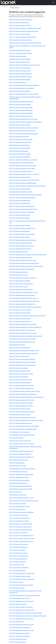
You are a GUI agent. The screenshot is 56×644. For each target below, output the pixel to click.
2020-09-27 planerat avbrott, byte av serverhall (22, 330)
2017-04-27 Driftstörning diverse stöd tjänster (22, 579)
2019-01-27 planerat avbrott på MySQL (20, 281)
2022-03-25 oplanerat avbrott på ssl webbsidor (22, 212)
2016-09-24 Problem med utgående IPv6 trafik (22, 435)
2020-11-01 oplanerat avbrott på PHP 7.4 (20, 321)
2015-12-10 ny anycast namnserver (19, 515)
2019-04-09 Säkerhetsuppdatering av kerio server (23, 260)
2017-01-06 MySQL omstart (17, 622)
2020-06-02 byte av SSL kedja (17, 345)
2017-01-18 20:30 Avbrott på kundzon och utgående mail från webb (28, 616)
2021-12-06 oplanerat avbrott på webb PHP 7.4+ (22, 228)
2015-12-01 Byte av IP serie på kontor (19, 518)
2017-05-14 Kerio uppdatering (17, 642)
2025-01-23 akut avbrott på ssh (18, 82)
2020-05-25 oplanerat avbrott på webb (20, 348)
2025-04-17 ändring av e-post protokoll (20, 68)
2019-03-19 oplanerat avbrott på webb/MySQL (22, 269)
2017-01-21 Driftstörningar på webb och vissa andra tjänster (26, 613)
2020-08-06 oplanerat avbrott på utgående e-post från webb (26, 336)
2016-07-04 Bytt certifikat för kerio (19, 460)
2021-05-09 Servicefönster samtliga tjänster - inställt (23, 292)
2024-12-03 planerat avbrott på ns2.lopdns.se (22, 88)
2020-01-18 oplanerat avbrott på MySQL (20, 383)
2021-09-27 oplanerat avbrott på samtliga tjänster (23, 240)
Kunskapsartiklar (15, 8)
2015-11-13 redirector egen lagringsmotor (21, 530)
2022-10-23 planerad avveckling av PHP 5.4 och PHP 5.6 (24, 180)
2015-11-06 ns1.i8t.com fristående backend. (21, 536)
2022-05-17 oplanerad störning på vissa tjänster (22, 198)
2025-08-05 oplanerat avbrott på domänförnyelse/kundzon (25, 43)
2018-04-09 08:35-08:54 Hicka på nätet (20, 409)
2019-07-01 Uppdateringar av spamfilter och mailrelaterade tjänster (28, 255)
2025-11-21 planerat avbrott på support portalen (22, 37)
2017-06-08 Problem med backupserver (20, 627)
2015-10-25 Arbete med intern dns (19, 547)
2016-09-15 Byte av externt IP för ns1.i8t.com (22, 444)
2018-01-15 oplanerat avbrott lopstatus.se (21, 423)
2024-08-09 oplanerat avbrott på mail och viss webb (23, 119)
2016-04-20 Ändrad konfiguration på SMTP (21, 489)
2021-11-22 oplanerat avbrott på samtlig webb (22, 234)
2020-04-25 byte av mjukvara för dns (19, 356)
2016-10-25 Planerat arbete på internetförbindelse (23, 429)
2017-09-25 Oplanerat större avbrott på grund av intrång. (25, 595)
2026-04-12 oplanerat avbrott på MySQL (20, 25)
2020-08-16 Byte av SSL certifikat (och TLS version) (23, 333)
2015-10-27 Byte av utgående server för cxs (21, 541)
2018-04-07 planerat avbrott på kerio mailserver (22, 412)
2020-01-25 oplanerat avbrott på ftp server (21, 380)
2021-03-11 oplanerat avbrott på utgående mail (22, 304)
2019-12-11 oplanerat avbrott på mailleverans (22, 388)
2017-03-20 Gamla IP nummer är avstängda (21, 585)
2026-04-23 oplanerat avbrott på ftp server (21, 20)
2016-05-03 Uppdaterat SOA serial (18, 483)
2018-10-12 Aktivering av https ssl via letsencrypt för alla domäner (27, 316)
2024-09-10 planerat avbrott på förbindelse (21, 113)
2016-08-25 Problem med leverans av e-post (21, 451)
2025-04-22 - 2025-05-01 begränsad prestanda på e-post (25, 65)
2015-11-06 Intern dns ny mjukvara (19, 544)
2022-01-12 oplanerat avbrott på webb (20, 225)
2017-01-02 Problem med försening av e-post (22, 625)
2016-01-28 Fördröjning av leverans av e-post (21, 498)
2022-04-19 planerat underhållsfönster (20, 203)
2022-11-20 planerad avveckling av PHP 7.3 (21, 171)
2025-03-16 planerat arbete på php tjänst (20, 74)
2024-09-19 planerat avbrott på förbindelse (21, 107)
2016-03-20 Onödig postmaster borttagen (21, 486)
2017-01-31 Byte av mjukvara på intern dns (21, 607)
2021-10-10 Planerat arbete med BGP (19, 237)
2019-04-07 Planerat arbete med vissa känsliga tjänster (24, 263)
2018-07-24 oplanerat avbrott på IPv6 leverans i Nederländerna (26, 397)
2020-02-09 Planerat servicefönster (19, 377)
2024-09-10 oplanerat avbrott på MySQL (20, 104)
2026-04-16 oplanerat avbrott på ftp (19, 22)
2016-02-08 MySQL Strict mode (18, 495)
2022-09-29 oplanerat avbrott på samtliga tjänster (23, 183)
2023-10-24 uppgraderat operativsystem (20, 142)
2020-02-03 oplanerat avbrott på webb (20, 371)
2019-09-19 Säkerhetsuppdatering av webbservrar (23, 394)
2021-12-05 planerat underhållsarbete (20, 231)
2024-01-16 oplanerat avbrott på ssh (19, 136)
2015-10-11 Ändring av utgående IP (19, 568)
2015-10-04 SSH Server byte (17, 565)
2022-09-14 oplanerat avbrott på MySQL (20, 189)
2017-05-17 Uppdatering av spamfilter (20, 636)
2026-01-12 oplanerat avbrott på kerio (20, 34)
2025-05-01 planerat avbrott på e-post (20, 62)
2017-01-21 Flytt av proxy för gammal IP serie (22, 610)
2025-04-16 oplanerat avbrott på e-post (20, 71)
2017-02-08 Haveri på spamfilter (18, 604)
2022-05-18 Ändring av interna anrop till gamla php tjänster (25, 195)
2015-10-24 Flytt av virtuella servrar (19, 556)
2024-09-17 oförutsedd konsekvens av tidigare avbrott (24, 94)
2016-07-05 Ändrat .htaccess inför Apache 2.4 (22, 457)
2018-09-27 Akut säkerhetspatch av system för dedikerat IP (25, 327)
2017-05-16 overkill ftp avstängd (18, 639)
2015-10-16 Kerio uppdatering (17, 562)
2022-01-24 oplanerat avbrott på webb (20, 215)
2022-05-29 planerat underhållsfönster (20, 200)
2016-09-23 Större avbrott (16, 438)
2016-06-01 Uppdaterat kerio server (19, 477)
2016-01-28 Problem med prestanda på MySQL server (24, 501)
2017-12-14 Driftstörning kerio (17, 570)
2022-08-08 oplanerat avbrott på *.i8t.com (21, 192)
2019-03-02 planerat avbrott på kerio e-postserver (23, 278)
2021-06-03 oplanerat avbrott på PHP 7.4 (20, 249)
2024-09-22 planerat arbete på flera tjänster (21, 102)
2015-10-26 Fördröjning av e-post (18, 553)
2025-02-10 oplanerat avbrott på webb (20, 79)
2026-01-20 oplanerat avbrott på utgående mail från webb (25, 28)
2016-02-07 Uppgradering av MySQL (19, 521)
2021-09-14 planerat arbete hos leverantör (21, 243)
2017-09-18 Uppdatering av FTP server (20, 598)
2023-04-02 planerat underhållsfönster (20, 157)
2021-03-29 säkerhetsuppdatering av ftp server (22, 295)
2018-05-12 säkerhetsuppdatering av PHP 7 (21, 406)
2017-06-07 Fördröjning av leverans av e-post (21, 630)
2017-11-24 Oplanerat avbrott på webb (20, 576)
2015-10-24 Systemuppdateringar (18, 559)
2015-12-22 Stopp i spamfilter (17, 509)
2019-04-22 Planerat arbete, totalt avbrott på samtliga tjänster (26, 266)
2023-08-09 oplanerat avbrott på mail (19, 145)
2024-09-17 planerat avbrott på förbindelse (21, 110)
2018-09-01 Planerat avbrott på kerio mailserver (22, 359)
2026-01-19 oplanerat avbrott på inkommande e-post (24, 31)
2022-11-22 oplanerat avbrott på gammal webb (22, 168)
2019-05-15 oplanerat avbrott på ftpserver (21, 257)
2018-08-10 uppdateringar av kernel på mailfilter (22, 362)
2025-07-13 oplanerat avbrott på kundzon (21, 53)
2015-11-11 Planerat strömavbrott (18, 533)
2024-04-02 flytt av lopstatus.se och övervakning (22, 131)
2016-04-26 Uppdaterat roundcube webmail (21, 474)
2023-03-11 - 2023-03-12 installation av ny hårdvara (23, 160)
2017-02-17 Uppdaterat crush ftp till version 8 (22, 601)
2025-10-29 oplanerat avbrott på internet (20, 40)
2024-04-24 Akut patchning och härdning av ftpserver (24, 128)
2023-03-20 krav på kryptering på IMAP (20, 154)
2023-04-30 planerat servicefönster (19, 151)
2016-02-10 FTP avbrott (16, 492)
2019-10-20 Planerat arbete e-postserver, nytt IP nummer (25, 391)
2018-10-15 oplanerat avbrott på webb (20, 319)
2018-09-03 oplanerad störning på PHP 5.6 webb (22, 339)
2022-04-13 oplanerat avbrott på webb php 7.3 (22, 206)
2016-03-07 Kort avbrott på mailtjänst (19, 480)
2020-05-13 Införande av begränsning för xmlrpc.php (24, 353)
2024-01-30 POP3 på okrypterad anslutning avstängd (24, 134)
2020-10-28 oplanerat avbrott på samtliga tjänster (23, 324)
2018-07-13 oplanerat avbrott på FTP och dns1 (22, 400)
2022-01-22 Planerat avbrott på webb (19, 218)
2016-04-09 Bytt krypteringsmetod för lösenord (22, 469)
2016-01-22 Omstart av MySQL (18, 504)
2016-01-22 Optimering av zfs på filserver (20, 527)
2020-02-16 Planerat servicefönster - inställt (21, 374)
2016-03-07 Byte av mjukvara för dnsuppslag (21, 512)
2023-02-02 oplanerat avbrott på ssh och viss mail (23, 166)
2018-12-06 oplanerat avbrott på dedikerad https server (24, 301)
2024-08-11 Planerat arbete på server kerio (21, 116)
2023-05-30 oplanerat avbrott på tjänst (20, 148)
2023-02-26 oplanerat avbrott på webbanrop (21, 163)
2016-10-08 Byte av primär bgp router (20, 432)
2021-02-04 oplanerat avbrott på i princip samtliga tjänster (25, 307)
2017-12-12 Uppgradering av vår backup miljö (22, 573)
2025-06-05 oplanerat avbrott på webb (20, 59)
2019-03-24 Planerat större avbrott (19, 272)
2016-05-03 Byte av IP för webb (18, 466)
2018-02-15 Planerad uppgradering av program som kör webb (26, 420)
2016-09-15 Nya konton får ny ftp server (20, 441)
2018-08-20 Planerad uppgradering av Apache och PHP (24, 351)
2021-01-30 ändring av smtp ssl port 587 (20, 310)
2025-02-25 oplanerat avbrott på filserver (20, 77)
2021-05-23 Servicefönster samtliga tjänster (21, 289)
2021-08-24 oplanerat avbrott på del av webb (21, 246)
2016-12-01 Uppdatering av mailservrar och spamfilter (24, 426)
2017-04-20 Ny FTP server (16, 582)
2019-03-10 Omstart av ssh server (18, 275)
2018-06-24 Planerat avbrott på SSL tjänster (21, 403)
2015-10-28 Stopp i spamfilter (17, 550)
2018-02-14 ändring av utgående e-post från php (22, 417)
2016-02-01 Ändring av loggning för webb (21, 524)
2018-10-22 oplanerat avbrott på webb (20, 313)
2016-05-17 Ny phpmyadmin (17, 463)
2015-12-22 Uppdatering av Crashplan (20, 506)
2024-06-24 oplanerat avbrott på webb (20, 125)
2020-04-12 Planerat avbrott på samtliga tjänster (22, 365)
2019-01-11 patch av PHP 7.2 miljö (18, 287)
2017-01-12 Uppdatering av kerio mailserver (21, 619)
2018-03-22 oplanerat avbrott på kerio (20, 415)
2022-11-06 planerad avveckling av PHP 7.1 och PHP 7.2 (24, 174)
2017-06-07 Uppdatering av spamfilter (20, 633)
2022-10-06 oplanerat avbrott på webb (20, 177)
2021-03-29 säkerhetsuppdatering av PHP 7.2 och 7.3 (24, 298)
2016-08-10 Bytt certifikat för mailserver (20, 454)
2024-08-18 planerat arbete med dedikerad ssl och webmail (25, 122)
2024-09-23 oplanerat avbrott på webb (20, 91)
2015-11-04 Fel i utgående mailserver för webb (22, 538)
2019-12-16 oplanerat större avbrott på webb (22, 385)
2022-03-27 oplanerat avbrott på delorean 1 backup (23, 209)
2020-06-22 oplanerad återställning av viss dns (22, 342)
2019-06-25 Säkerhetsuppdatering (19, 252)
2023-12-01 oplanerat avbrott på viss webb (21, 139)
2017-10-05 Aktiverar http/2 (17, 588)
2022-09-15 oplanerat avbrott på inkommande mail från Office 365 (27, 186)
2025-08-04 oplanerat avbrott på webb (20, 50)
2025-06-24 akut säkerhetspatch (18, 56)
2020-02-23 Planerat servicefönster (19, 368)
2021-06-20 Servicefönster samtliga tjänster (21, 284)
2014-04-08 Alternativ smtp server (18, 472)
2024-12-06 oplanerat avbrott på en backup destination (24, 85)
